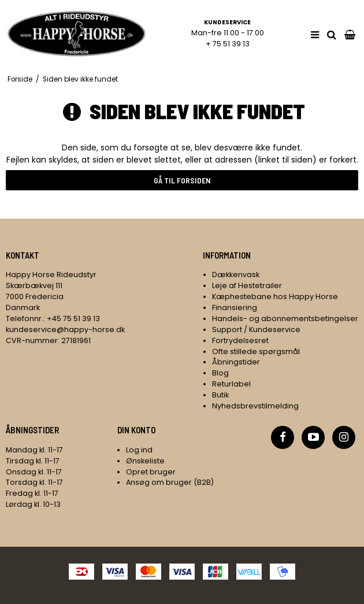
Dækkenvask (236, 275)
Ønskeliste (145, 461)
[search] (332, 35)
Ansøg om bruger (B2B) (170, 482)
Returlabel (231, 384)
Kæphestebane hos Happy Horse (275, 297)
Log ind (139, 450)
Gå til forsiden (182, 180)
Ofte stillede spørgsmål (256, 351)
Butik (220, 395)
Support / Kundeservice (256, 329)
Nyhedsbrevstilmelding (255, 406)
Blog (220, 373)
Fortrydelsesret (240, 340)
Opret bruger (151, 472)
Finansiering (235, 307)
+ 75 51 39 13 (228, 44)
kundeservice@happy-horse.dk (65, 329)
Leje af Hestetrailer (247, 286)
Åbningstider (236, 362)
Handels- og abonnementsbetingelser (285, 318)
